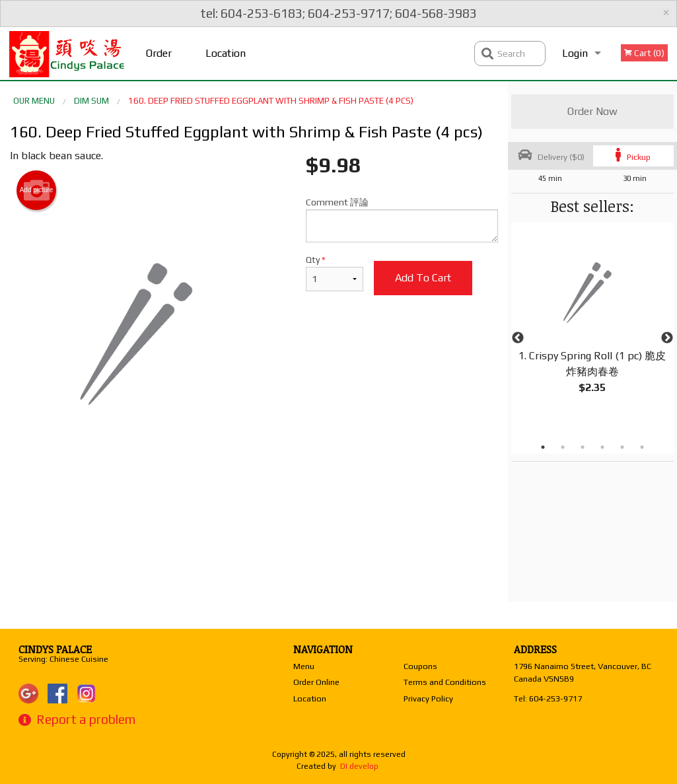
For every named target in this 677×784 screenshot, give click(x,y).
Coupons (420, 666)
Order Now (592, 111)
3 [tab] (583, 447)
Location (226, 53)
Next (667, 338)
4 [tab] (602, 447)
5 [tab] (622, 447)
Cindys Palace (55, 649)
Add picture (37, 190)
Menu (304, 666)
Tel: (548, 698)
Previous (518, 338)
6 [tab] (642, 447)
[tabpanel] (592, 322)
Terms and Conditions (445, 682)
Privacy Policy (428, 698)
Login (575, 53)
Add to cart (423, 278)
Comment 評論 (402, 220)
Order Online (160, 63)
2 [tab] (563, 447)
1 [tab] (543, 447)
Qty (334, 273)
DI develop (359, 766)
